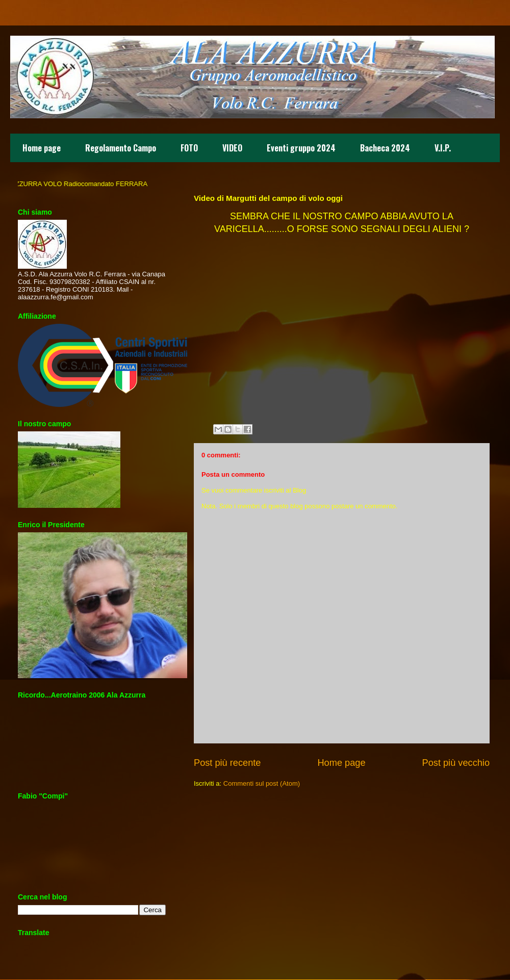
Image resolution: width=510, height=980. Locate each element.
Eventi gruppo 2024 (301, 148)
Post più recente (227, 763)
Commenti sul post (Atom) (262, 783)
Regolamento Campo (121, 148)
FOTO (189, 148)
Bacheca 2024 (385, 148)
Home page (42, 148)
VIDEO (232, 148)
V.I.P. (443, 148)
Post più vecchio (456, 763)
